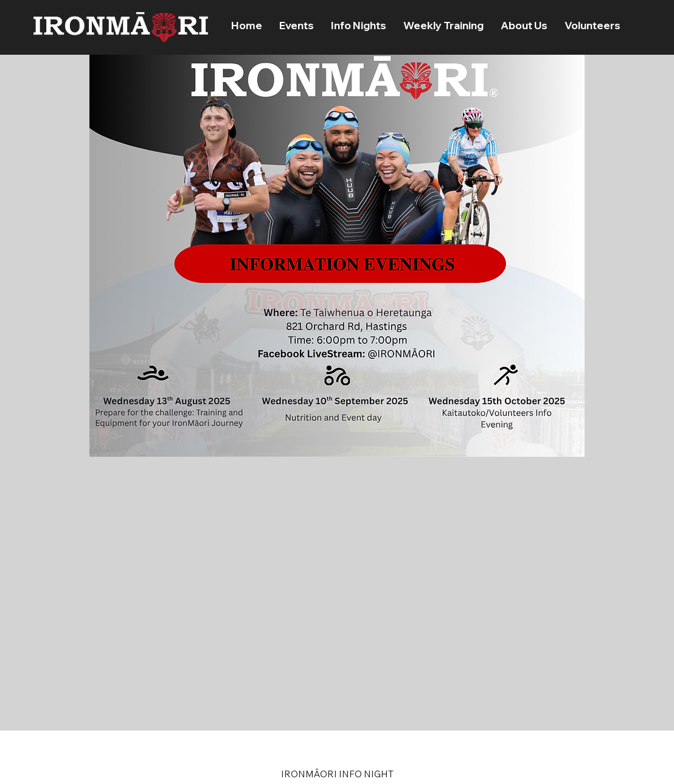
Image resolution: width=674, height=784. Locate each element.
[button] (297, 26)
